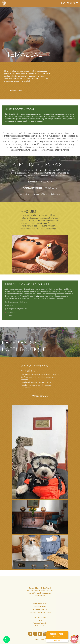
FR (74, 3)
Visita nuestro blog (40, 617)
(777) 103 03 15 (50, 188)
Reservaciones (16, 90)
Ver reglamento (40, 396)
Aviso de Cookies (40, 607)
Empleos (40, 620)
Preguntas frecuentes (40, 623)
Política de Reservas (40, 609)
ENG (69, 3)
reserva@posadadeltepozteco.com (40, 593)
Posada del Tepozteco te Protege (40, 612)
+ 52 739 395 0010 (40, 596)
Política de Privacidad (40, 604)
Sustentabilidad (40, 626)
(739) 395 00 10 (45, 182)
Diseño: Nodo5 (40, 639)
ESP (63, 3)
